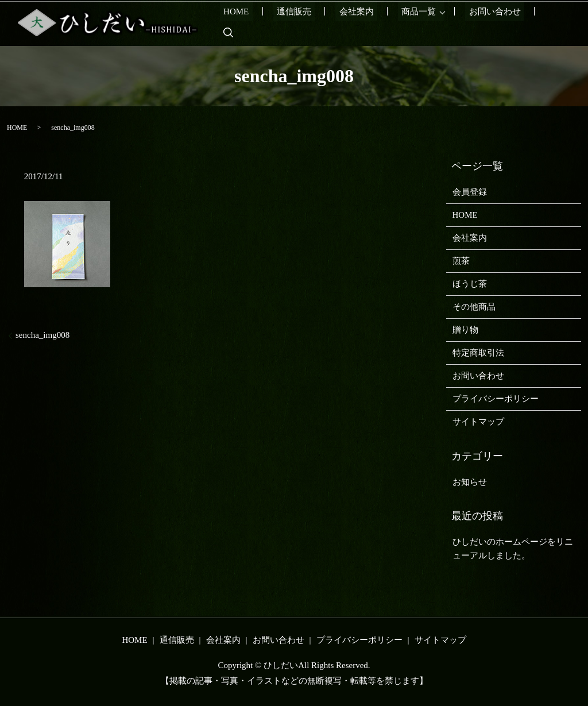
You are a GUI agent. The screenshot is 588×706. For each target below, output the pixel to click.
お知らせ (470, 482)
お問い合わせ (496, 23)
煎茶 (461, 261)
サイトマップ (478, 422)
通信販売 (314, 23)
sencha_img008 (42, 335)
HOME (263, 23)
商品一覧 (424, 23)
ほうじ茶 (470, 284)
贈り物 (465, 330)
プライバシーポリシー (496, 399)
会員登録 (470, 192)
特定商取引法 (478, 353)
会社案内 (369, 23)
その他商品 (474, 307)
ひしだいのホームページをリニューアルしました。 (513, 549)
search (551, 23)
